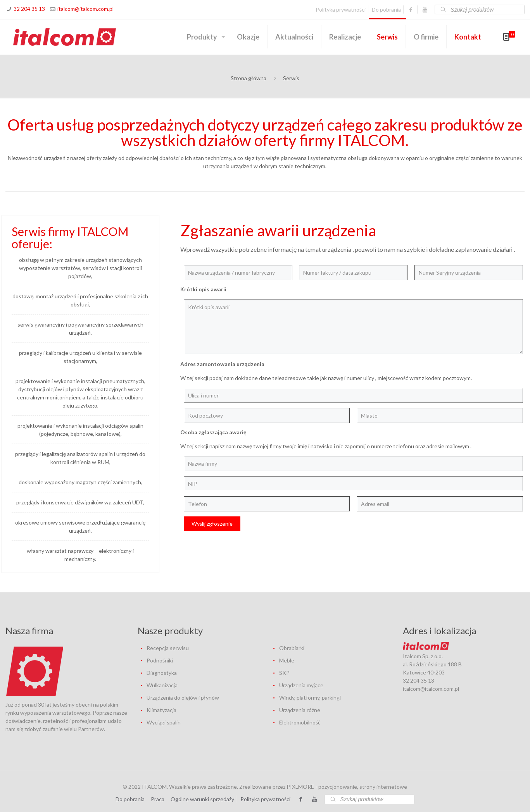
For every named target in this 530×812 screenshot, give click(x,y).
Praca (158, 799)
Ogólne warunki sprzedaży (202, 799)
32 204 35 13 (29, 9)
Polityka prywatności (341, 9)
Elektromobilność (300, 722)
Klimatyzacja (161, 710)
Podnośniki (160, 660)
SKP (284, 673)
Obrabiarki (292, 648)
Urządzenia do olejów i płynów (183, 698)
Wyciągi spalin (164, 722)
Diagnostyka (162, 673)
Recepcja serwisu (168, 648)
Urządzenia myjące (301, 685)
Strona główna (249, 78)
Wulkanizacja (162, 685)
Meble (287, 660)
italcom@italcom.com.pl (85, 9)
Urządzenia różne (300, 710)
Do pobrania (386, 9)
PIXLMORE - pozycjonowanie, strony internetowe (347, 787)
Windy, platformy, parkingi (310, 698)
